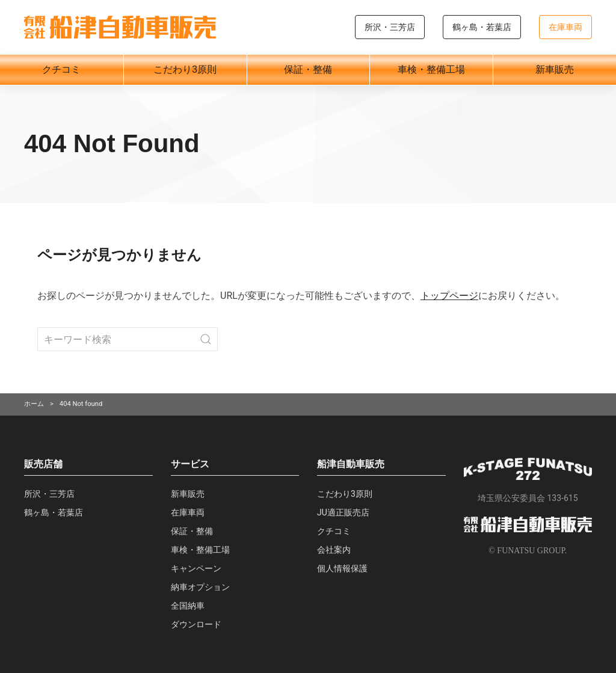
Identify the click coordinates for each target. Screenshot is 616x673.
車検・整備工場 (431, 69)
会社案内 (334, 550)
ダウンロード (196, 624)
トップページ (449, 296)
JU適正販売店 (343, 512)
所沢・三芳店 (390, 27)
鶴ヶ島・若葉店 (482, 27)
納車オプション (200, 587)
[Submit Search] (206, 339)
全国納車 (188, 606)
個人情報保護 (342, 568)
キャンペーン (196, 568)
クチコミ (61, 69)
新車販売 (555, 69)
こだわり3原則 (185, 69)
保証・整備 (308, 69)
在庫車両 (565, 27)
